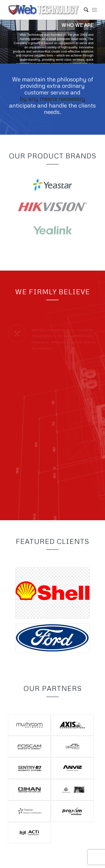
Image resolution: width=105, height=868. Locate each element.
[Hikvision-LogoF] (52, 210)
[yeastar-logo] (52, 186)
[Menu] (95, 10)
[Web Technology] (44, 10)
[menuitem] (84, 10)
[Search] (84, 10)
